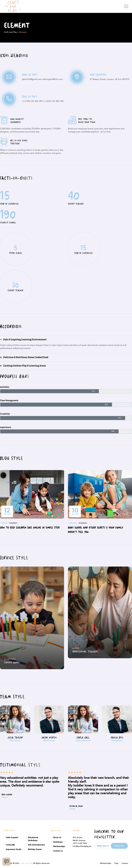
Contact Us (58, 851)
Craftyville (10, 845)
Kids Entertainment (36, 845)
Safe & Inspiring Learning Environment (25, 339)
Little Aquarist (12, 838)
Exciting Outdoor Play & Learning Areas (25, 366)
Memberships (59, 846)
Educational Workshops (33, 839)
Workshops (58, 842)
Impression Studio (14, 849)
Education (73, 523)
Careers (125, 863)
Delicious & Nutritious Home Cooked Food (26, 357)
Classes (4, 523)
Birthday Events (35, 849)
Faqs (116, 863)
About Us (57, 838)
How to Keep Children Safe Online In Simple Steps (30, 528)
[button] (66, 339)
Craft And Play (26, 863)
